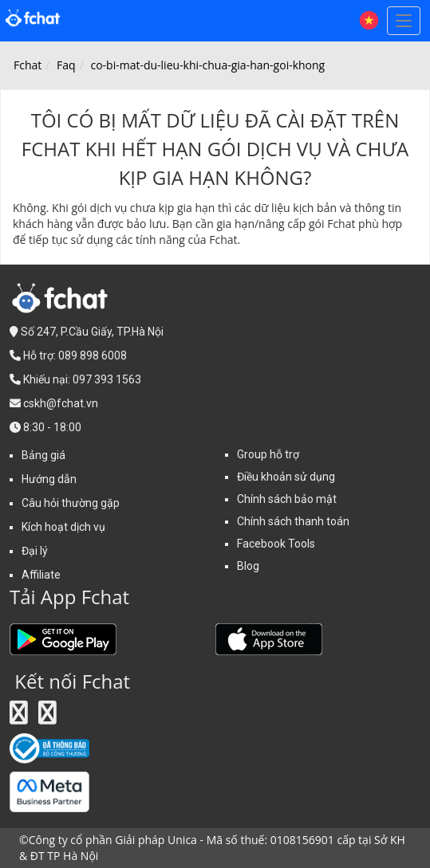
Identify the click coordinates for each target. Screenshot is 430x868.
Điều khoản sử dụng (286, 477)
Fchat (28, 65)
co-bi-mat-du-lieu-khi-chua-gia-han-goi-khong (207, 65)
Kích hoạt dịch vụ (63, 527)
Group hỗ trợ (268, 454)
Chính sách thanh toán (293, 521)
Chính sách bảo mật (287, 499)
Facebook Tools (276, 544)
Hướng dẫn (49, 479)
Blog (248, 566)
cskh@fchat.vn (61, 403)
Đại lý (35, 551)
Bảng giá (43, 455)
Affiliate (41, 575)
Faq (66, 65)
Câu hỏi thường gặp (71, 503)
